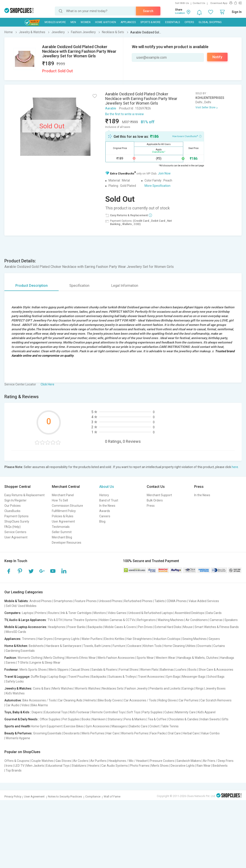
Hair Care (113, 733)
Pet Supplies (71, 719)
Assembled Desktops (190, 613)
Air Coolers (81, 761)
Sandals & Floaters (104, 670)
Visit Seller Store (205, 107)
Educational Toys (56, 712)
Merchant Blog (62, 537)
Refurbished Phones (138, 601)
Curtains (219, 646)
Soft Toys (134, 712)
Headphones (57, 627)
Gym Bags (173, 677)
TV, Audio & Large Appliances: (26, 620)
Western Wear (166, 658)
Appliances (128, 22)
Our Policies (13, 506)
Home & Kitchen (106, 22)
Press (151, 506)
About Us (107, 487)
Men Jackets (35, 766)
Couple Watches (42, 761)
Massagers (119, 726)
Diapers (37, 712)
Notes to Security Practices (65, 796)
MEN (73, 22)
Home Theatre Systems (81, 620)
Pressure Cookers (162, 761)
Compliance (93, 796)
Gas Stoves (63, 761)
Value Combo (210, 733)
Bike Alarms (40, 705)
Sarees (11, 663)
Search (148, 11)
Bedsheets (36, 646)
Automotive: (13, 700)
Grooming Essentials (47, 733)
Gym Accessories (98, 726)
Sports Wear (145, 658)
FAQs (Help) (13, 527)
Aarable (111, 108)
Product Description (32, 286)
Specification (79, 286)
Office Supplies (50, 719)
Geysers (214, 639)
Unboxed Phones (110, 601)
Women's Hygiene (18, 738)
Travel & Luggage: (17, 677)
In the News (107, 506)
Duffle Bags (39, 677)
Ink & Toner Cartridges (76, 613)
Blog (102, 521)
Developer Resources (67, 543)
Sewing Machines (194, 639)
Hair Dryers (45, 639)
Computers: (13, 613)
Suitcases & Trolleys (122, 677)
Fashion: (11, 658)
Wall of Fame (112, 796)
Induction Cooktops (167, 639)
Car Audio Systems (115, 766)
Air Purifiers (98, 761)
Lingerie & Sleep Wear (45, 663)
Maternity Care (185, 712)
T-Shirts (23, 663)
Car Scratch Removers (216, 700)
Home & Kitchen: (16, 646)
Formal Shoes (129, 670)
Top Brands (14, 770)
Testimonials (61, 527)
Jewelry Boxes (215, 688)
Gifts (225, 719)
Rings (200, 688)
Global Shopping (210, 22)
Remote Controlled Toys (108, 712)
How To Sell (60, 500)
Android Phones (41, 601)
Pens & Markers (135, 719)
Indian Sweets (210, 719)
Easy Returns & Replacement (24, 495)
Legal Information (125, 286)
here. (235, 467)
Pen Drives (145, 627)
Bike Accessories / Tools (39, 700)
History (104, 495)
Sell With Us (182, 3)
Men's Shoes (160, 766)
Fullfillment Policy (64, 511)
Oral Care (174, 733)
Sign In (237, 12)
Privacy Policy (13, 796)
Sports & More (150, 22)
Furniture (119, 646)
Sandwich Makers (189, 761)
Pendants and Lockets (165, 688)
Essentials (173, 22)
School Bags (216, 677)
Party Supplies (152, 712)
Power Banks (77, 627)
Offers (189, 22)
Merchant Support (159, 495)
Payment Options (16, 516)
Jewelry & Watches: (18, 688)
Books (86, 719)
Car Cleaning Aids (70, 700)
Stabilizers (79, 766)
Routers (54, 613)
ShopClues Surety (17, 521)
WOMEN (86, 22)
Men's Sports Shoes (33, 670)
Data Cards (214, 613)
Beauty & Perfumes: (18, 733)
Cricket (154, 726)
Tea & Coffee (157, 719)
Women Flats (149, 670)
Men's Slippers (59, 670)
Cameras (216, 620)
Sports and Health (17, 726)
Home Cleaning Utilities (180, 646)
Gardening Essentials (20, 651)
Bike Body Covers (110, 700)
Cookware (134, 646)
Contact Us (199, 3)
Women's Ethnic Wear (81, 658)
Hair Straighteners (139, 639)
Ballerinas (167, 670)
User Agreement (16, 537)
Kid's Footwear (80, 712)
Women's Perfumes (135, 733)
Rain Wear (204, 766)
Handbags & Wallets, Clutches (198, 658)
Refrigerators (146, 620)
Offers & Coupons (17, 761)
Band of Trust (109, 500)
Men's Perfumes (93, 733)
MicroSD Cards (16, 632)
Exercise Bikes (74, 726)
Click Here (47, 384)
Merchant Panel (63, 495)
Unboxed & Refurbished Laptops (151, 613)
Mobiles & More (55, 22)
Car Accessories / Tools (140, 700)
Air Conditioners (197, 620)
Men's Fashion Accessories (116, 658)
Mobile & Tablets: (17, 601)
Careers (105, 516)
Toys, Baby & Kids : (18, 712)
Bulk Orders (155, 500)
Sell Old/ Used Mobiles (21, 606)
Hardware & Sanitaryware (63, 646)
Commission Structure (67, 506)
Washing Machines (171, 620)
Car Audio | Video (17, 705)
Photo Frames (140, 766)
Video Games (117, 613)
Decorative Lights (183, 766)
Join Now (164, 173)
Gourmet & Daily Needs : (22, 719)
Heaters (94, 766)
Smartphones (63, 601)
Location (180, 13)
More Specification (157, 186)
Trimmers (29, 639)
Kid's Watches (15, 693)
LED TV (19, 766)
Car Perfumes (189, 700)
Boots (193, 670)
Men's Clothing (54, 658)
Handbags (227, 658)
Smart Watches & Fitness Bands (217, 627)
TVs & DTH (55, 620)
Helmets (90, 700)
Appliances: (13, 639)
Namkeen (99, 719)
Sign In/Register (15, 500)
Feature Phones (86, 601)
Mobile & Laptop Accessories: (26, 627)
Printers (41, 613)
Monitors (100, 613)
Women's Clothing (30, 658)
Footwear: (12, 670)
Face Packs (158, 733)
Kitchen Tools (152, 646)
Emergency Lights (67, 639)
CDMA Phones (177, 601)
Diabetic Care (138, 726)
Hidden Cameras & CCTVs (117, 620)
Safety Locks (15, 681)
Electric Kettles (114, 639)
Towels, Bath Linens (97, 646)
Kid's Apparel (207, 712)
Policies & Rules (63, 516)
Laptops (28, 613)
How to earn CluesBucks (187, 136)
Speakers (231, 620)
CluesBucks (12, 511)
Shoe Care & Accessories (216, 670)
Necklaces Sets (113, 688)
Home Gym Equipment (46, 726)
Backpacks (95, 627)
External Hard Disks (168, 627)
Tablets (160, 601)
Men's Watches (63, 688)
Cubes (169, 712)
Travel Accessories (151, 677)
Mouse (188, 627)
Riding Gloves (168, 700)
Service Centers (15, 532)
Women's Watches (88, 688)
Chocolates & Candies (183, 719)
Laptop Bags (57, 677)
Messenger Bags (194, 677)
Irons (9, 766)
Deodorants (72, 733)
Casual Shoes (80, 670)
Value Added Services (204, 601)
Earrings (188, 688)
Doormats (204, 646)
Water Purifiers (92, 639)
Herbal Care (191, 733)
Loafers (181, 670)
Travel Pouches (79, 677)
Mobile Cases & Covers (120, 627)
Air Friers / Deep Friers (218, 761)
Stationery (115, 719)
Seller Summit (62, 532)
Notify (217, 57)
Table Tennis (170, 726)
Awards (105, 511)
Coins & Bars (42, 688)
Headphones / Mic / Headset (128, 761)
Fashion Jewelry (136, 688)
